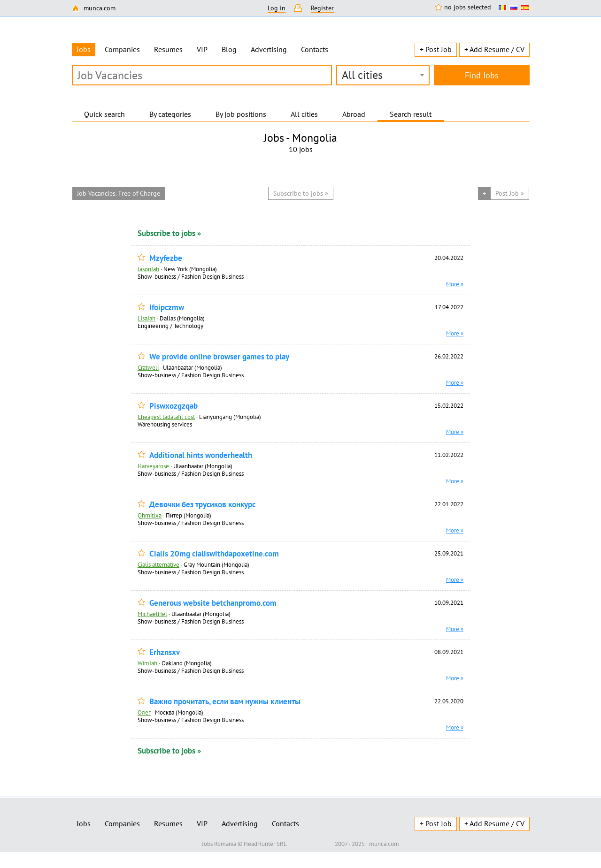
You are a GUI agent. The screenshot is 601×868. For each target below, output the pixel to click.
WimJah (147, 663)
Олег (144, 712)
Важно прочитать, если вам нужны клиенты (225, 702)
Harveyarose (153, 466)
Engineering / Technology (170, 326)
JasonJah (148, 269)
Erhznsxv (165, 652)
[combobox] (383, 75)
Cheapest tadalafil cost (166, 417)
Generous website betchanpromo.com (213, 603)
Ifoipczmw (167, 308)
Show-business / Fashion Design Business (191, 276)
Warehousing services (165, 424)
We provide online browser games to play (219, 357)
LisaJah (146, 318)
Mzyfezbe (166, 258)
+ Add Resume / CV (494, 49)
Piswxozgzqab (173, 406)
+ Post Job (436, 49)
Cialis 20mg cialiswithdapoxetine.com (214, 554)
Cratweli (148, 367)
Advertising (269, 49)
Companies (122, 49)
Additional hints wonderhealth (201, 455)
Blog (229, 49)
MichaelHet (152, 614)
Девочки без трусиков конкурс (202, 505)
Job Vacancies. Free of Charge (119, 193)
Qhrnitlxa (150, 515)
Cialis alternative (158, 564)
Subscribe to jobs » (169, 233)
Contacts (315, 49)
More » (455, 284)
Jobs (84, 823)
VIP (202, 49)
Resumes (168, 49)
